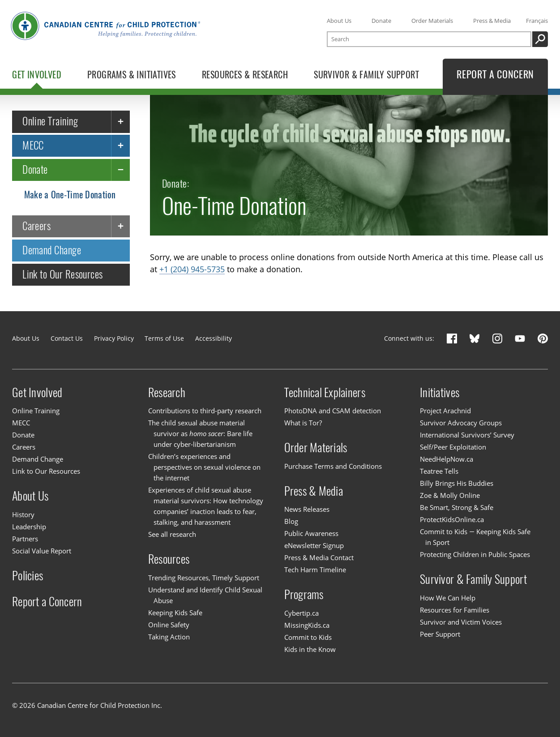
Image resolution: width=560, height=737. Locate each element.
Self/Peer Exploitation (453, 447)
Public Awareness (311, 533)
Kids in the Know (310, 649)
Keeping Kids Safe (175, 613)
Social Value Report (42, 551)
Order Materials (432, 21)
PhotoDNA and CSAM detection (333, 411)
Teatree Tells (439, 471)
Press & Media (492, 21)
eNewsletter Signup (314, 545)
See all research (172, 534)
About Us (339, 21)
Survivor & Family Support (473, 579)
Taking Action (169, 637)
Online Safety (169, 625)
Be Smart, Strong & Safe (457, 507)
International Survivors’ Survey (467, 435)
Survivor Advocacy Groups (461, 423)
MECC (33, 145)
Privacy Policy (114, 338)
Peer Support (440, 634)
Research (167, 392)
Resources (169, 559)
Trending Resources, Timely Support (204, 578)
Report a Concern (47, 601)
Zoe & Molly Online (450, 495)
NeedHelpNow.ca (447, 459)
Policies (28, 575)
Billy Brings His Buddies (457, 483)
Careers (36, 226)
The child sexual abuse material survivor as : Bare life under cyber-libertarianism (200, 433)
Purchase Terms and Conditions (333, 466)
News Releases (307, 509)
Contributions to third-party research (205, 411)
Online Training (50, 121)
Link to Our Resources (63, 274)
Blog (291, 521)
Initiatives (440, 392)
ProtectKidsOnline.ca (452, 519)
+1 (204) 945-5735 (192, 269)
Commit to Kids (308, 637)
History (23, 514)
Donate (381, 21)
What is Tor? (303, 423)
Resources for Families (455, 610)
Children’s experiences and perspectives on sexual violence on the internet (204, 467)
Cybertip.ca (301, 613)
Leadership (29, 527)
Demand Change (52, 250)
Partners (25, 539)
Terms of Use (164, 338)
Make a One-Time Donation (70, 195)
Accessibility (214, 338)
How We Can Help (448, 598)
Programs (304, 594)
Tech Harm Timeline (315, 570)
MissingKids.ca (307, 625)
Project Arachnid (445, 411)
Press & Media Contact (319, 557)
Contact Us (67, 338)
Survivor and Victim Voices (461, 622)
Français (537, 21)
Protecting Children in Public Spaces (475, 554)
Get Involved (37, 392)
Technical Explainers (325, 392)
